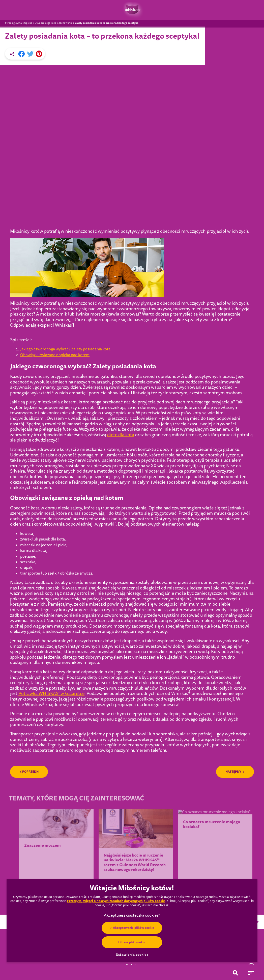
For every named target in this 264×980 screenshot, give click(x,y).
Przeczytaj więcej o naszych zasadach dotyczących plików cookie (116, 901)
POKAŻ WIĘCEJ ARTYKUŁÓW (132, 852)
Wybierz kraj (191, 876)
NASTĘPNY (235, 726)
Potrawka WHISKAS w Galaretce (51, 648)
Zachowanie (65, 23)
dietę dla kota (121, 389)
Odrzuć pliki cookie (132, 942)
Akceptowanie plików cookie (134, 928)
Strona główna (13, 23)
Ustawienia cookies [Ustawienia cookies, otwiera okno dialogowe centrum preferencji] (132, 955)
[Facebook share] (21, 54)
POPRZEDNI (30, 726)
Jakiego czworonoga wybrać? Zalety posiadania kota (65, 303)
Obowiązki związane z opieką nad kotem (55, 309)
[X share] (30, 54)
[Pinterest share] (39, 54)
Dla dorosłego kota (45, 23)
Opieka (28, 23)
